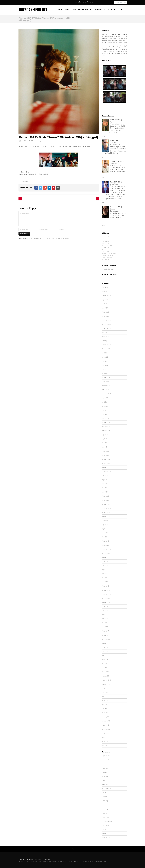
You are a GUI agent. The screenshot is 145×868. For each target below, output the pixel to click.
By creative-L (98, 9)
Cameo (104, 764)
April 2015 (105, 709)
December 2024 (106, 320)
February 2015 (106, 717)
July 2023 (105, 353)
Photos (22, 181)
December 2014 (106, 725)
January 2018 (106, 590)
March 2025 (105, 312)
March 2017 (105, 631)
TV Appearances (107, 821)
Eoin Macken (106, 243)
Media (67, 9)
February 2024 (106, 341)
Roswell (26, 181)
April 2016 (105, 668)
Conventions (105, 768)
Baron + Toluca (106, 760)
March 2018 (105, 586)
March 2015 (105, 713)
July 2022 (105, 402)
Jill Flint (104, 249)
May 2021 (105, 443)
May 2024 (105, 333)
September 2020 (107, 472)
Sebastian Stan (106, 237)
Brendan (61, 9)
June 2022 (105, 406)
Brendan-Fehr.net (107, 37)
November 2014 (106, 729)
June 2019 (105, 533)
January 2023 (106, 378)
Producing (105, 801)
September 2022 (107, 394)
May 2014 (105, 746)
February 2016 (106, 676)
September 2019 (107, 521)
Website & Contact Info (85, 9)
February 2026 (106, 292)
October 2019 (106, 517)
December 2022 (106, 382)
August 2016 (105, 651)
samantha (44, 141)
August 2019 (105, 525)
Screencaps (105, 809)
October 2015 (106, 684)
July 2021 (105, 439)
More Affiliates (106, 260)
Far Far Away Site (107, 245)
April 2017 (105, 627)
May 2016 (105, 664)
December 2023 (106, 345)
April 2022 (105, 414)
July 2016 (105, 656)
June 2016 (105, 660)
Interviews (105, 776)
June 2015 (105, 701)
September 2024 (107, 328)
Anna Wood (105, 239)
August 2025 (105, 300)
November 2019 (106, 512)
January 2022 (106, 422)
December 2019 (106, 508)
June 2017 (105, 619)
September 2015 (107, 688)
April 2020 (105, 492)
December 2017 (106, 594)
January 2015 (106, 721)
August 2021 (105, 435)
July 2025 (105, 304)
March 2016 (105, 672)
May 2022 (105, 410)
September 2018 (107, 562)
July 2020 (105, 480)
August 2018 (105, 566)
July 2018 (105, 570)
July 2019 (105, 529)
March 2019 (105, 541)
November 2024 (106, 324)
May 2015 (105, 705)
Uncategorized (106, 825)
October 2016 (106, 643)
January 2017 (106, 635)
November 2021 (106, 427)
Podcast (104, 797)
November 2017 (106, 598)
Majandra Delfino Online (109, 254)
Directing (104, 772)
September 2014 (107, 733)
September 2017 (107, 606)
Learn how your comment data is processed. (55, 238)
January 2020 (106, 504)
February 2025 (106, 316)
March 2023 (105, 369)
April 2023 (105, 365)
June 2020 (105, 484)
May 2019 (105, 537)
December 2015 (106, 680)
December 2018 (106, 549)
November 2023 (106, 349)
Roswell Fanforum (107, 256)
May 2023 (105, 361)
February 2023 (106, 373)
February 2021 (106, 455)
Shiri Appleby (106, 252)
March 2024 (105, 337)
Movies (104, 780)
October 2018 (106, 557)
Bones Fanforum (107, 258)
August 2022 (105, 398)
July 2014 (105, 737)
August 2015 (105, 692)
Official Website (106, 789)
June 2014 (105, 741)
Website (104, 833)
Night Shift (105, 784)
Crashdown (105, 241)
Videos (104, 829)
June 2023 (105, 357)
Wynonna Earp (106, 838)
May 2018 (105, 578)
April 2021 (105, 447)
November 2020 (106, 463)
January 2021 (106, 459)
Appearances (106, 756)
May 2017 (105, 623)
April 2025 (105, 308)
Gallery (74, 9)
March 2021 (105, 451)
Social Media (106, 817)
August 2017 (105, 611)
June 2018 (105, 574)
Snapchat (105, 813)
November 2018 (106, 553)
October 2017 (106, 602)
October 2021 (106, 431)
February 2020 (106, 500)
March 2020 (105, 496)
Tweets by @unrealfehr (108, 269)
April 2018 (105, 582)
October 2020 (106, 467)
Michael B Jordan (107, 247)
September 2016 (107, 647)
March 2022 (105, 418)
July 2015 (105, 696)
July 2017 (105, 615)
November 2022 (106, 386)
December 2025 (106, 296)
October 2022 (106, 390)
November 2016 (106, 639)
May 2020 (105, 488)
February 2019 (106, 545)
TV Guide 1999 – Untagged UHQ (38, 174)
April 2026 (105, 288)
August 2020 (105, 476)
